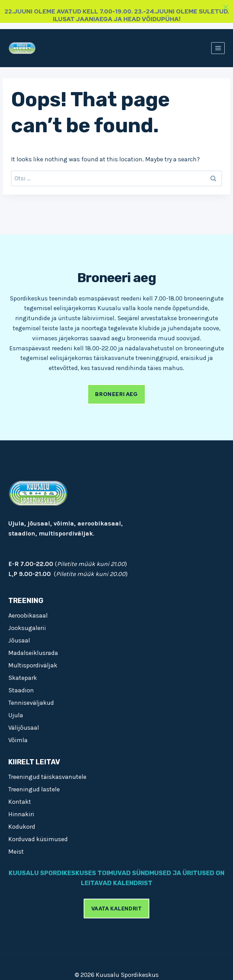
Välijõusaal (24, 728)
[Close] (226, 7)
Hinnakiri (21, 814)
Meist (16, 852)
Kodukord (22, 827)
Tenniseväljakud (31, 703)
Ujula (16, 715)
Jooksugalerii (27, 628)
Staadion (21, 690)
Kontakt (20, 802)
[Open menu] (218, 48)
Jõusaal (19, 640)
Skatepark (23, 678)
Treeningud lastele (34, 789)
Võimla (18, 740)
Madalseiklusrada (33, 653)
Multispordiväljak (33, 665)
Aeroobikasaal (28, 615)
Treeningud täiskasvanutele (47, 777)
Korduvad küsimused (38, 839)
